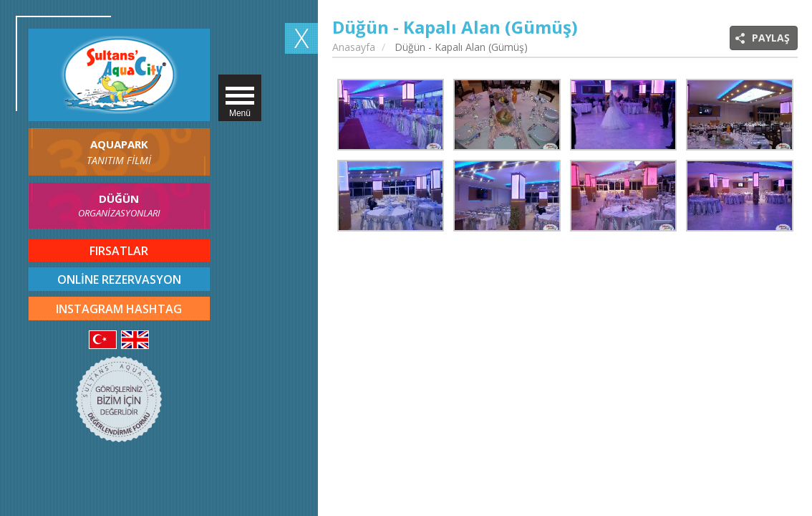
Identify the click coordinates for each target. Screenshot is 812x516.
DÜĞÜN (119, 206)
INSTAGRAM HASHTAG (119, 309)
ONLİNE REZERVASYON (119, 279)
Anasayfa (354, 47)
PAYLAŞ (771, 38)
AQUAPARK (119, 152)
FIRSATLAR (119, 251)
